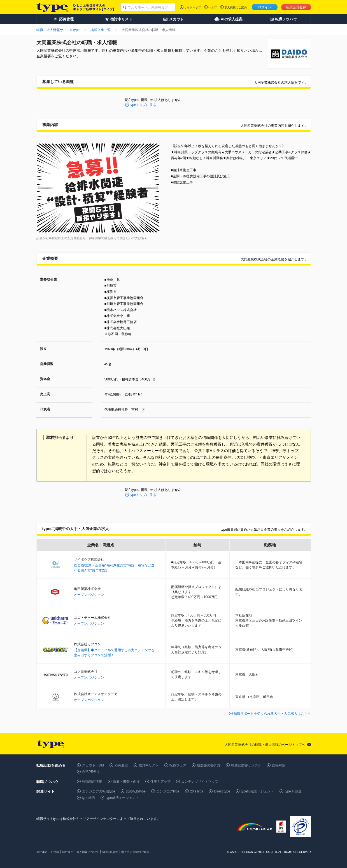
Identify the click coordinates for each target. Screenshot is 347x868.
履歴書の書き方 (209, 765)
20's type (197, 791)
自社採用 (68, 852)
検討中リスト (149, 765)
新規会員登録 (296, 7)
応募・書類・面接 (126, 782)
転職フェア (178, 765)
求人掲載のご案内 (236, 7)
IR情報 (55, 852)
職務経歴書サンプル (246, 765)
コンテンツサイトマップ (200, 782)
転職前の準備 (92, 782)
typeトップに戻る (143, 105)
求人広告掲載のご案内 (135, 852)
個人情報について (88, 852)
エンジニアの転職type (99, 791)
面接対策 (279, 765)
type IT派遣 (293, 791)
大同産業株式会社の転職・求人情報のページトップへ (265, 745)
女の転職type (136, 791)
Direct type (222, 791)
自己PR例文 (91, 772)
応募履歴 (121, 765)
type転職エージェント (258, 791)
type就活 (89, 798)
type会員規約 (110, 852)
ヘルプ (213, 7)
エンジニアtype (168, 791)
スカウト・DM (93, 765)
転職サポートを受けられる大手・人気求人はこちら (272, 714)
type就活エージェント (122, 798)
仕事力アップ (160, 782)
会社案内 (42, 852)
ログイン (265, 7)
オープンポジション (89, 595)
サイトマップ (192, 7)
